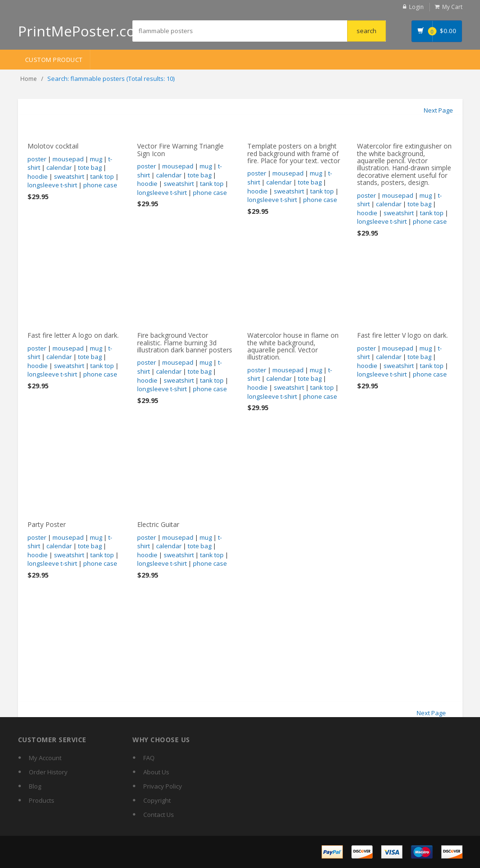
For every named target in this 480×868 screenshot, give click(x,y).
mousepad (68, 159)
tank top (102, 176)
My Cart (452, 7)
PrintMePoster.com (83, 31)
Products (42, 800)
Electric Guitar (158, 524)
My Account (45, 758)
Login (416, 7)
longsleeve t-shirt (52, 185)
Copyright (157, 800)
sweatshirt (69, 176)
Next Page (438, 110)
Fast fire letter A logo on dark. (73, 335)
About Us (156, 772)
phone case (100, 185)
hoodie (38, 176)
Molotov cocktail (53, 146)
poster (37, 159)
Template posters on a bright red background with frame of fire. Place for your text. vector (294, 153)
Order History (48, 772)
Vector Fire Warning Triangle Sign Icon (180, 149)
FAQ (149, 758)
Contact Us (159, 815)
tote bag (90, 167)
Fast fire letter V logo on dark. (402, 335)
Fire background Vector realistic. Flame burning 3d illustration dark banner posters (185, 342)
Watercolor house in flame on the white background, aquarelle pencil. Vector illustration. (293, 346)
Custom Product (54, 60)
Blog (35, 786)
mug (96, 159)
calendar (59, 167)
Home (29, 79)
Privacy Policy (163, 786)
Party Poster (47, 524)
